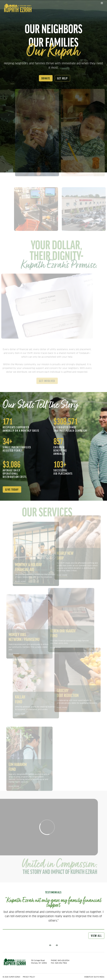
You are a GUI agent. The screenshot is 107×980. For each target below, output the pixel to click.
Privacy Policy (29, 977)
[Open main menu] (102, 3)
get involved (46, 381)
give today (12, 489)
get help (62, 78)
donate (46, 78)
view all (96, 936)
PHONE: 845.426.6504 (60, 960)
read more (22, 581)
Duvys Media (99, 977)
